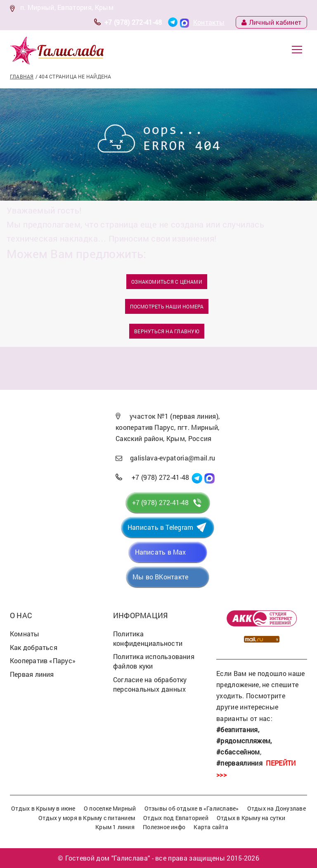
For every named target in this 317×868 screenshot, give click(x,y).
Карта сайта (211, 827)
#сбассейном (238, 752)
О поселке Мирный (110, 808)
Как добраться (34, 647)
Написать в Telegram (160, 527)
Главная (22, 76)
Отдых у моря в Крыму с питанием (87, 818)
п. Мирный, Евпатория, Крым (67, 7)
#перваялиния (239, 763)
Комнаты (25, 634)
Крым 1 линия (115, 827)
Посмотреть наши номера (167, 306)
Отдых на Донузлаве (277, 808)
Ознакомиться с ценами (167, 282)
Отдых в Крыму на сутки (251, 818)
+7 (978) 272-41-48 (133, 22)
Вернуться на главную (167, 331)
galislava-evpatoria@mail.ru (173, 458)
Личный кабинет (271, 22)
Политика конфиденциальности (148, 638)
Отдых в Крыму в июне (43, 808)
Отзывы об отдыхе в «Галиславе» (192, 808)
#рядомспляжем (243, 741)
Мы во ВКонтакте (160, 577)
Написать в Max (161, 552)
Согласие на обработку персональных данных (150, 684)
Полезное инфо (164, 827)
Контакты (209, 22)
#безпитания (237, 729)
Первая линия (32, 674)
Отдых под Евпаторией (176, 818)
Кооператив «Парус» (43, 660)
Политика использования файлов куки (154, 661)
